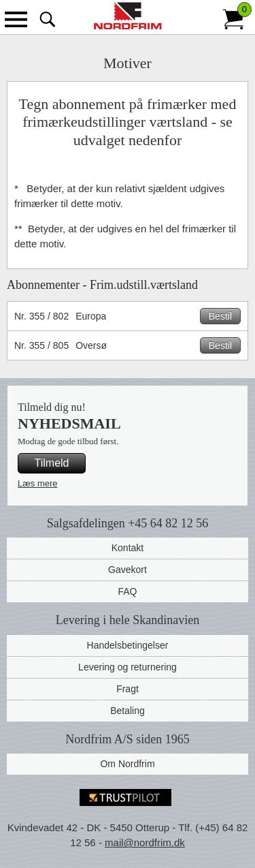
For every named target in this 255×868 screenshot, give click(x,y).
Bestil (220, 316)
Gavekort (128, 570)
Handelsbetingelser (128, 645)
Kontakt (128, 548)
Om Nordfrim (127, 764)
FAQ (127, 591)
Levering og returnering (128, 667)
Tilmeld (52, 463)
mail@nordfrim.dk (145, 842)
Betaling (128, 711)
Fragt (128, 689)
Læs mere (38, 483)
